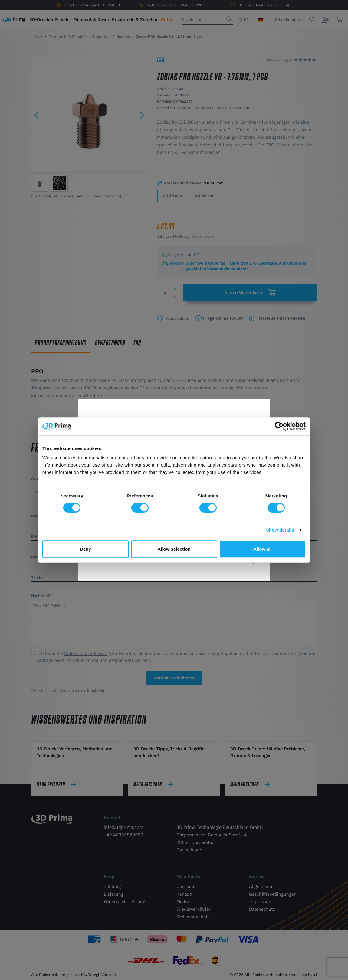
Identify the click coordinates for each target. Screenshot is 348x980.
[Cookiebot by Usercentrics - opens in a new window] (279, 426)
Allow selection (174, 549)
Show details (280, 530)
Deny (85, 549)
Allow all (263, 549)
